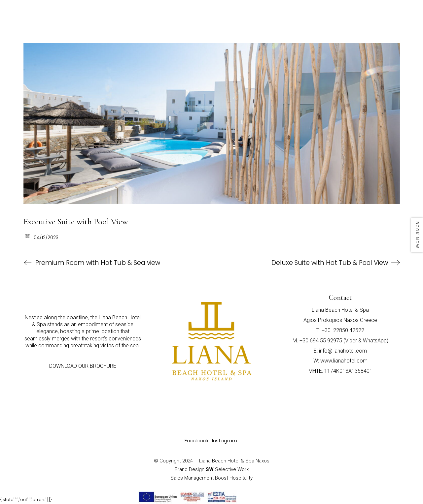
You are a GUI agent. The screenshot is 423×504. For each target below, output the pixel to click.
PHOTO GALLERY (343, 11)
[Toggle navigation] (400, 14)
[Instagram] (225, 441)
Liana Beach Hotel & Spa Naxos (234, 461)
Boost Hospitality (234, 478)
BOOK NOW (417, 235)
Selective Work (227, 469)
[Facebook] (197, 441)
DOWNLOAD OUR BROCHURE (83, 366)
